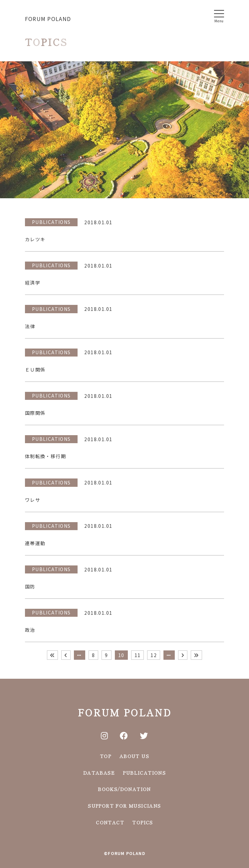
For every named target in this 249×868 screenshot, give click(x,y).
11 (138, 655)
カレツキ (35, 239)
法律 (30, 326)
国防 (30, 586)
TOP (106, 756)
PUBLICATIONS (51, 222)
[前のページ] (66, 655)
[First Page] (52, 655)
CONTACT (110, 822)
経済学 (33, 283)
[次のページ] (183, 655)
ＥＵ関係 (35, 370)
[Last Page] (196, 655)
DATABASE (99, 773)
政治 (30, 630)
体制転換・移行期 (45, 456)
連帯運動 (35, 543)
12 (154, 655)
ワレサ (33, 500)
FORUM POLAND (48, 19)
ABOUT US (134, 756)
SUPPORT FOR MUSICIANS (124, 806)
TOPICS (142, 822)
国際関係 (35, 413)
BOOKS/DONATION (124, 789)
